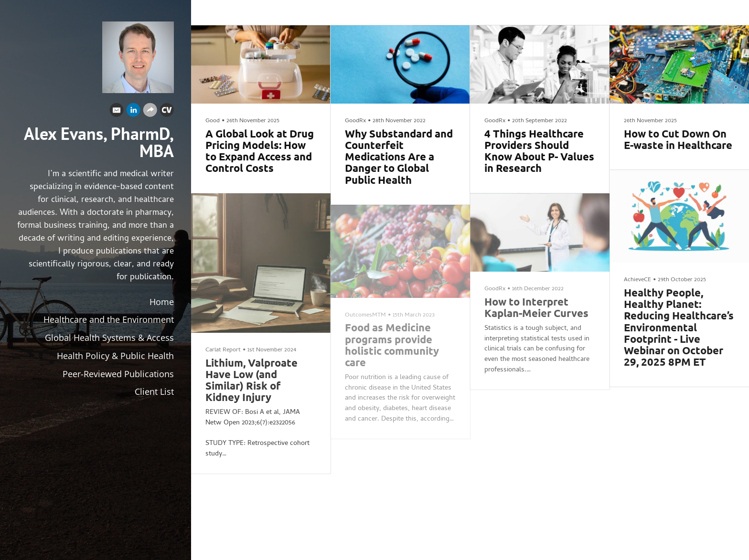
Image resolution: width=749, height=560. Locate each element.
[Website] (150, 112)
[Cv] (167, 112)
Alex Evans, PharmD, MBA (99, 142)
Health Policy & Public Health (115, 356)
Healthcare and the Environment (109, 319)
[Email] (117, 112)
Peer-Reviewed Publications (118, 374)
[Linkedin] (133, 112)
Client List (154, 391)
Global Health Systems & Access (109, 338)
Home (162, 302)
